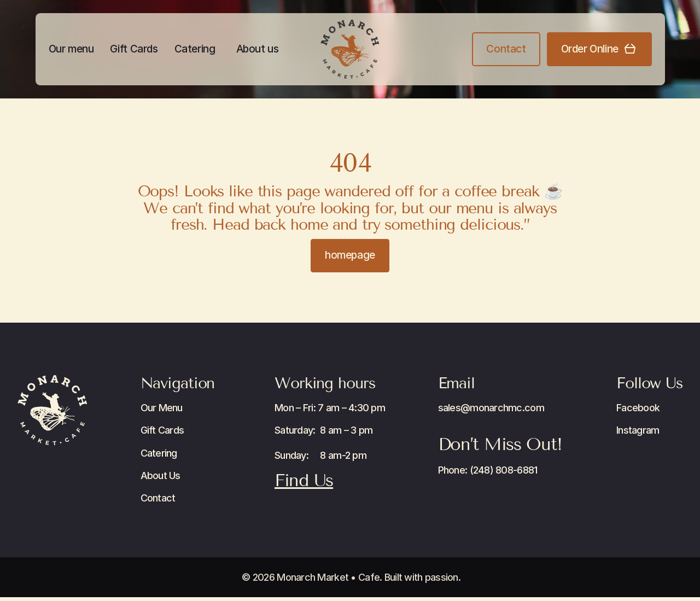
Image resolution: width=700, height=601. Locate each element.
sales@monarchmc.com (491, 408)
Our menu (71, 49)
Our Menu (162, 408)
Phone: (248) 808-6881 (488, 470)
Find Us (304, 480)
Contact (158, 498)
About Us (161, 475)
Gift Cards (134, 49)
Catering (195, 49)
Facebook (638, 408)
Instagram (638, 430)
